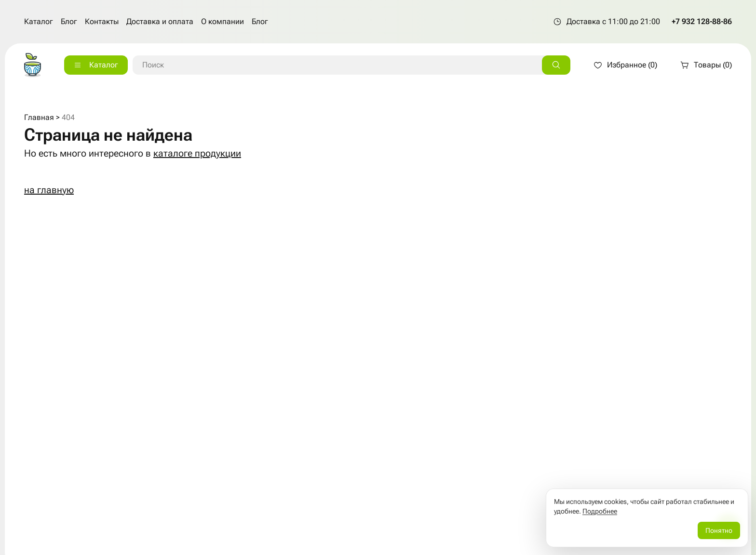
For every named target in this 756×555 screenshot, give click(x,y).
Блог (69, 21)
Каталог (39, 21)
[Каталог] (96, 65)
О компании (223, 21)
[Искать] (556, 65)
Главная (39, 117)
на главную (49, 190)
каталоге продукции (197, 153)
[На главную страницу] (33, 65)
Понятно (719, 530)
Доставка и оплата (160, 21)
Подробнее (600, 511)
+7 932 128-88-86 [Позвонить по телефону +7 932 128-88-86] (702, 21)
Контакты (102, 21)
